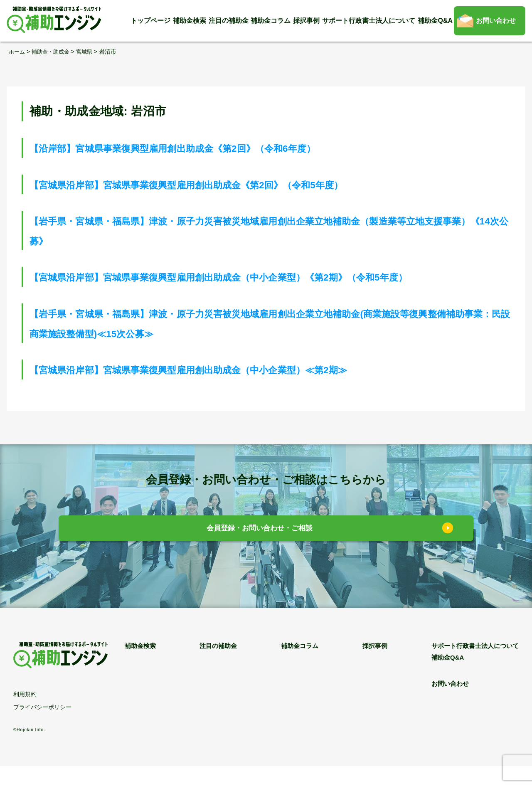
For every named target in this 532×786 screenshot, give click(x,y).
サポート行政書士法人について (369, 21)
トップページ (150, 21)
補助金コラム (271, 21)
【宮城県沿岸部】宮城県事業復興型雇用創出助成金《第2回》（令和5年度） (230, 184)
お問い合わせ (496, 21)
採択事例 (306, 21)
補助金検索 (190, 21)
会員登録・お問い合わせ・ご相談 (260, 549)
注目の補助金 (229, 21)
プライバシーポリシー (42, 727)
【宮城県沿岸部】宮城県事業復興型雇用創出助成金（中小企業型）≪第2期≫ (233, 389)
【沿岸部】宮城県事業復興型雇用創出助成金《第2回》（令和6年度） (213, 148)
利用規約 (25, 714)
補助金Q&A (435, 21)
